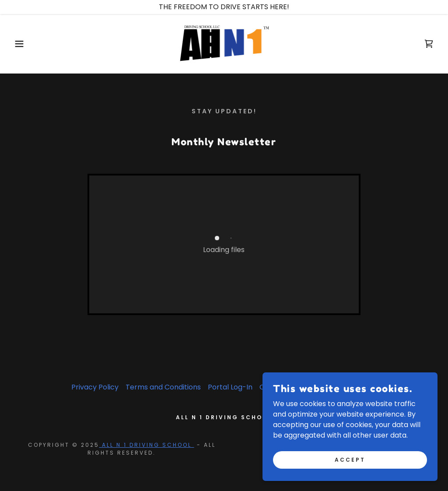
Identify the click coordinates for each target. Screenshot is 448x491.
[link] (224, 43)
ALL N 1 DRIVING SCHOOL (147, 445)
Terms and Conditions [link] (163, 387)
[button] (22, 44)
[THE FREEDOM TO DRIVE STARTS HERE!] (224, 7)
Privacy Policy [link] (95, 387)
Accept (350, 459)
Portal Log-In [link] (230, 387)
